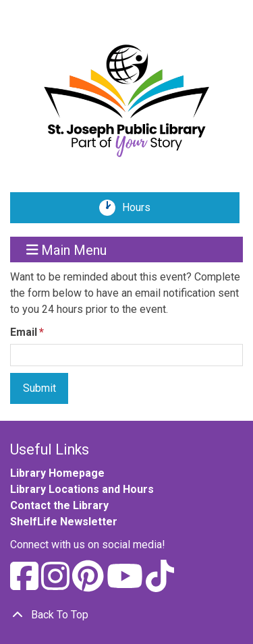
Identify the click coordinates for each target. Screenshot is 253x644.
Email (24, 332)
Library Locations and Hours (82, 489)
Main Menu (67, 250)
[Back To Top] (126, 615)
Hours (141, 208)
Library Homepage (57, 473)
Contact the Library (59, 505)
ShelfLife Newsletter (64, 522)
